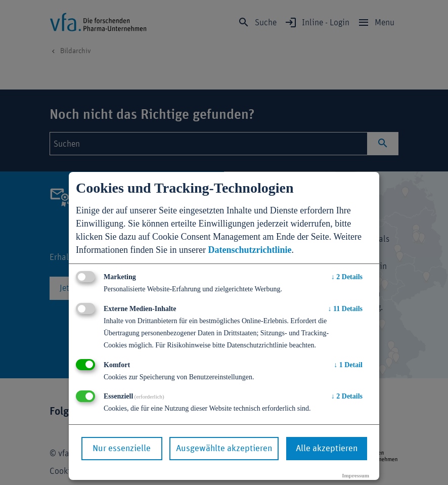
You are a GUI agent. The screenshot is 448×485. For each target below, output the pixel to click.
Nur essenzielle (122, 449)
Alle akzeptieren (327, 449)
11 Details (345, 309)
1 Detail (348, 365)
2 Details (347, 277)
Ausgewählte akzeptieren (224, 449)
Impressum (355, 475)
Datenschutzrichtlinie (250, 250)
